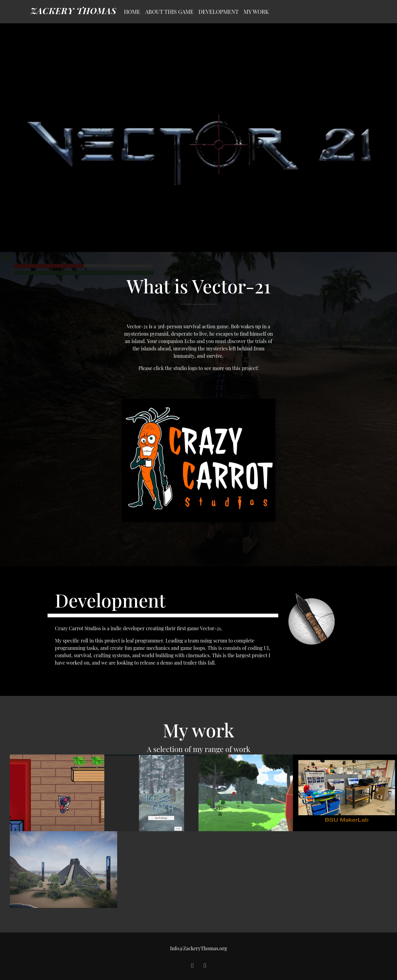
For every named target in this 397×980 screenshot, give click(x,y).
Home (132, 12)
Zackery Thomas (74, 11)
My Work (256, 12)
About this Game (169, 12)
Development (219, 12)
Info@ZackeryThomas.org (198, 948)
